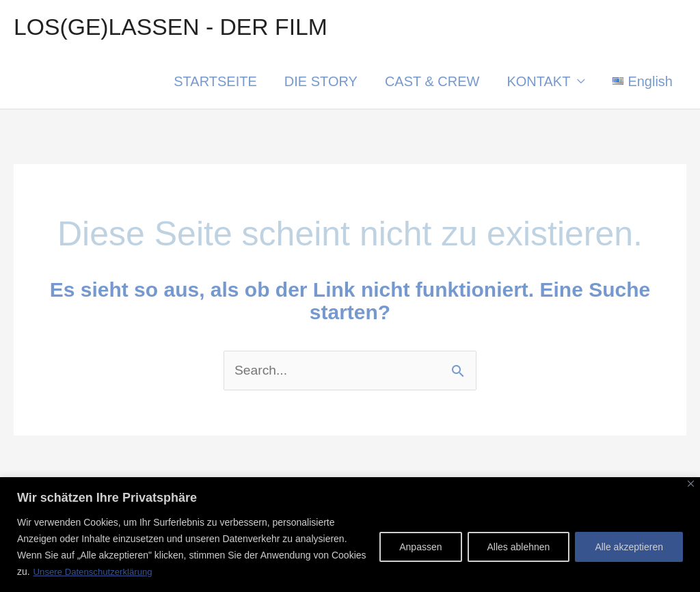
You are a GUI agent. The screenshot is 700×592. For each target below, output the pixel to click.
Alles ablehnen (519, 548)
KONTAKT (538, 83)
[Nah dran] (691, 484)
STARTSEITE (215, 83)
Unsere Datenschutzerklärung (97, 572)
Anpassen (420, 548)
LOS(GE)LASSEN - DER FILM (176, 28)
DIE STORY (321, 83)
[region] (350, 535)
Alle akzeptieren (629, 548)
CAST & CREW (432, 83)
